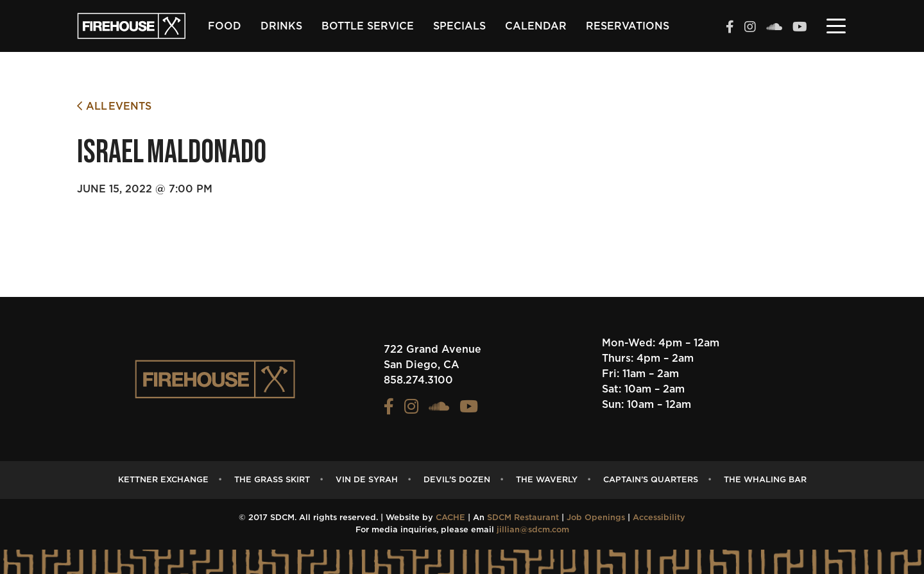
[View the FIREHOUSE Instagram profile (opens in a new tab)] (750, 28)
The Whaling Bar (765, 480)
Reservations (628, 26)
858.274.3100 (418, 380)
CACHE (450, 518)
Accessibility (659, 518)
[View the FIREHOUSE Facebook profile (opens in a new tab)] (730, 28)
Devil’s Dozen (457, 480)
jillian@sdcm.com (533, 530)
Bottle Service (368, 26)
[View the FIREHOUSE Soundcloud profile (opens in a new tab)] (774, 28)
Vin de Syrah (367, 480)
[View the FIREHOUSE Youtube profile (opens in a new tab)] (800, 28)
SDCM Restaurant (523, 518)
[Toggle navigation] (836, 25)
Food (225, 26)
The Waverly (547, 480)
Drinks (281, 26)
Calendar (536, 26)
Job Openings (596, 518)
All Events (114, 106)
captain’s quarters (651, 480)
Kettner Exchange (163, 480)
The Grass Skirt (272, 480)
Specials (459, 26)
